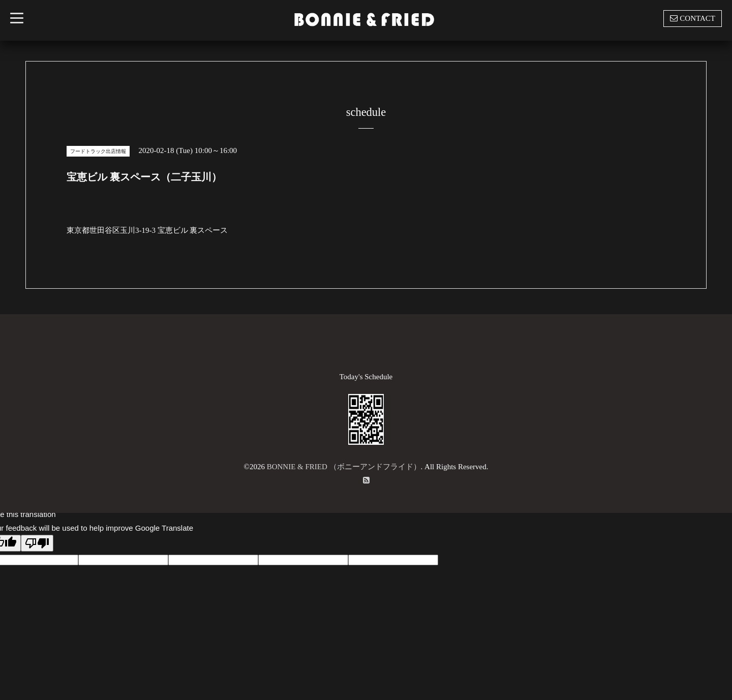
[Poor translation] (37, 543)
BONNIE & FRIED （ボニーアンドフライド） (344, 467)
